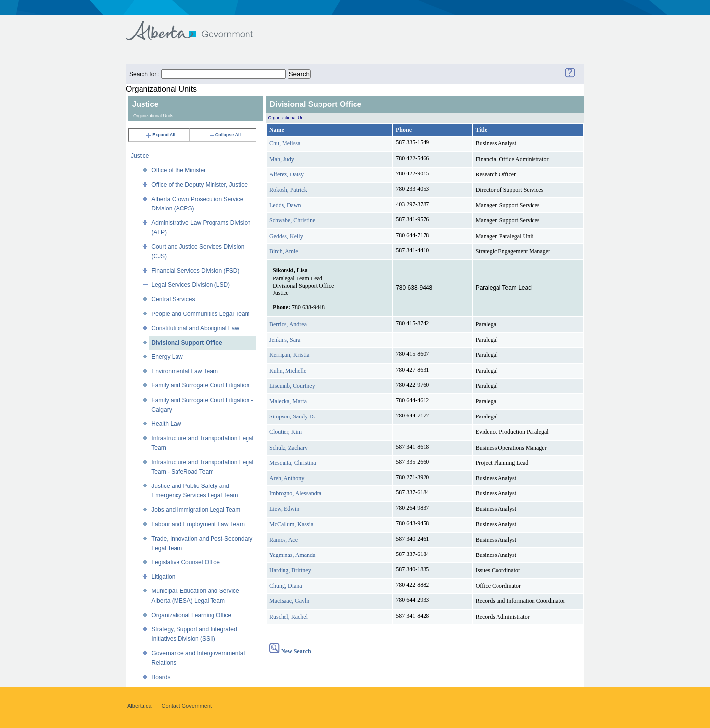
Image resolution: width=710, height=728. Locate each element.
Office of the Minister (178, 170)
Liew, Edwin (284, 509)
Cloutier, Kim (285, 432)
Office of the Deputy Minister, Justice (199, 185)
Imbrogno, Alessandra (295, 493)
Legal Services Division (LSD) (191, 285)
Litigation (163, 577)
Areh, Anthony (287, 478)
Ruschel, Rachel (288, 617)
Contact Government (187, 706)
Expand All (160, 135)
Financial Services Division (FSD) (195, 271)
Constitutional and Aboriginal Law (195, 328)
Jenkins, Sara (285, 340)
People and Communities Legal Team (200, 314)
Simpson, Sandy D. (292, 416)
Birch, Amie (284, 251)
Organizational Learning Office (191, 615)
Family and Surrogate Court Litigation (200, 385)
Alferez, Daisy (286, 174)
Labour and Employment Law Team (198, 524)
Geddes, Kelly (286, 236)
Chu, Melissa (285, 143)
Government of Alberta (197, 26)
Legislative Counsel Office (186, 562)
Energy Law (167, 357)
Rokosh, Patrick (288, 190)
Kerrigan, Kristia (289, 355)
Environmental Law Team (185, 371)
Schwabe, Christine (292, 220)
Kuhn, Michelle (288, 371)
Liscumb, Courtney (292, 386)
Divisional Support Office (187, 343)
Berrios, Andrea (288, 324)
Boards (161, 677)
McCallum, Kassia (291, 524)
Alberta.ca (140, 706)
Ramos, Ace (284, 540)
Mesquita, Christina (293, 463)
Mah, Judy (282, 159)
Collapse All (225, 135)
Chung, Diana (286, 586)
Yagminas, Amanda (292, 555)
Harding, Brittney (290, 570)
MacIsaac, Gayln (289, 601)
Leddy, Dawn (285, 205)
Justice (140, 156)
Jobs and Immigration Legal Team (196, 510)
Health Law (166, 424)
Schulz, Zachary (288, 448)
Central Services (173, 299)
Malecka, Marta (288, 401)
